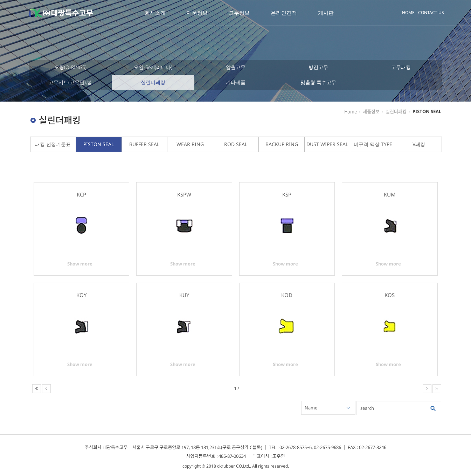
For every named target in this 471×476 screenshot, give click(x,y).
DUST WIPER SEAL (327, 144)
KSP (287, 194)
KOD (287, 295)
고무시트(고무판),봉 (70, 82)
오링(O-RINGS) (70, 67)
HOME (408, 12)
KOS (390, 295)
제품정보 (197, 13)
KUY (184, 295)
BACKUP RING (282, 144)
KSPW (184, 194)
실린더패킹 (153, 82)
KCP (81, 194)
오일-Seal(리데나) (153, 67)
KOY (81, 295)
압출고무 (236, 67)
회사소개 (155, 13)
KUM (390, 194)
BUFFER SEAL (144, 144)
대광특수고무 (61, 13)
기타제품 (236, 82)
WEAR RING (190, 144)
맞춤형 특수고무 (318, 82)
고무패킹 (401, 67)
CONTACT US (431, 12)
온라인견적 (284, 13)
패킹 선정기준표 (53, 144)
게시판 (326, 13)
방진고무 (318, 67)
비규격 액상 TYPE (373, 144)
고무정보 (239, 13)
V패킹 (419, 144)
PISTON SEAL (99, 144)
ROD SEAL (236, 144)
